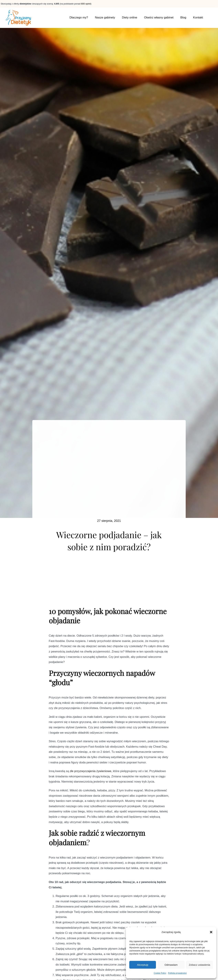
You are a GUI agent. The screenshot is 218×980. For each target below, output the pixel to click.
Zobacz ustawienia (199, 965)
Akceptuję (143, 965)
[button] (211, 932)
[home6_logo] (18, 11)
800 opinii (86, 4)
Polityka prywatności (177, 973)
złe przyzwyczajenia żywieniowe (91, 773)
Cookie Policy (160, 973)
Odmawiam (171, 965)
